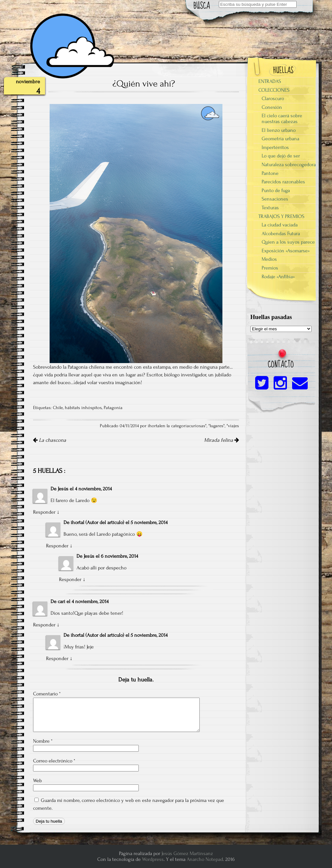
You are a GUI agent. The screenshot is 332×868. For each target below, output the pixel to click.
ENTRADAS (270, 81)
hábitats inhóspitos (83, 408)
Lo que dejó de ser (281, 156)
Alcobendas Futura (281, 234)
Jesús (63, 489)
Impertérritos (275, 147)
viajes (233, 426)
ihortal (77, 522)
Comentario (47, 694)
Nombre (43, 741)
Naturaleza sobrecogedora (289, 165)
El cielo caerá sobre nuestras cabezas (282, 119)
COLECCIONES (274, 90)
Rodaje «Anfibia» (278, 277)
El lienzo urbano (279, 130)
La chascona (50, 440)
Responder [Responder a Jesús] (44, 512)
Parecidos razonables (283, 182)
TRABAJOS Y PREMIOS (281, 216)
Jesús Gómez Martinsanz (187, 853)
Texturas (270, 208)
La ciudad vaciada (280, 225)
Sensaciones (275, 199)
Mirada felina (221, 440)
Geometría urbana (280, 139)
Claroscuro (273, 98)
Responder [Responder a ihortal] (57, 546)
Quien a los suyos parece (288, 242)
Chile (58, 408)
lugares (217, 426)
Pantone (270, 173)
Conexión (272, 107)
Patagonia (113, 408)
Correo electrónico (54, 761)
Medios (269, 259)
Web (37, 781)
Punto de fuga (276, 190)
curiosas (197, 426)
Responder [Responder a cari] (44, 625)
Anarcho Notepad (205, 859)
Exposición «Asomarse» (286, 251)
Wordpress (153, 859)
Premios (270, 268)
